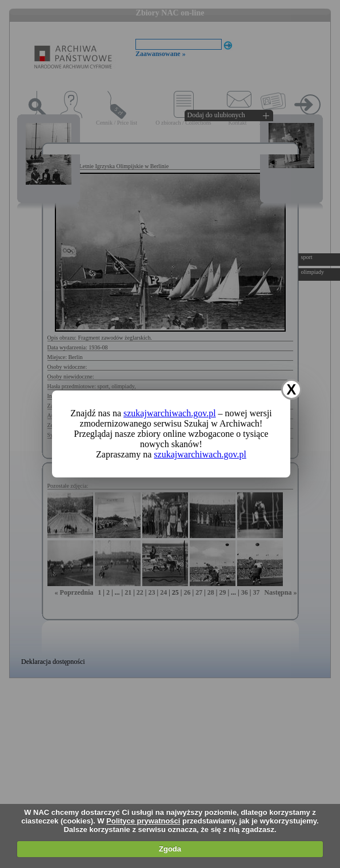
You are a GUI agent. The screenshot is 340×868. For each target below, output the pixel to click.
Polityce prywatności (143, 821)
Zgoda (170, 849)
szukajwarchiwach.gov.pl (170, 413)
